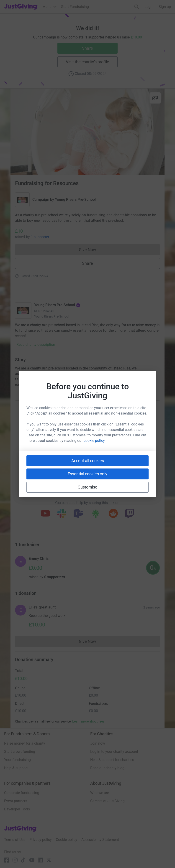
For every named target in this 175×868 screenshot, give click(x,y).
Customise (88, 487)
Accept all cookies (88, 461)
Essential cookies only (87, 474)
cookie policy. (95, 441)
